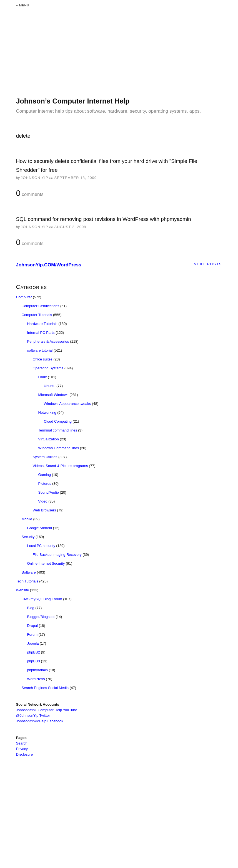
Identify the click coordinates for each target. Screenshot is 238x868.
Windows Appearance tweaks (67, 404)
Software (29, 572)
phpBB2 (34, 652)
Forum (32, 634)
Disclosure (25, 754)
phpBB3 (34, 661)
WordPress (36, 679)
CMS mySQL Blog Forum (42, 599)
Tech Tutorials (27, 581)
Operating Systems (48, 368)
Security (28, 537)
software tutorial (40, 350)
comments (30, 193)
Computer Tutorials (37, 315)
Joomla (33, 643)
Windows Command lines (59, 448)
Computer (24, 297)
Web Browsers (44, 510)
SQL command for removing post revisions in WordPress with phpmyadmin (104, 219)
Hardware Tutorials (42, 324)
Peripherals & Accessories (48, 341)
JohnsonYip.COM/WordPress (49, 265)
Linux (43, 377)
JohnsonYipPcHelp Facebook (40, 721)
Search (22, 743)
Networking (47, 412)
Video (43, 501)
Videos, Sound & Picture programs (60, 466)
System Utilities (45, 457)
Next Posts (208, 264)
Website (23, 590)
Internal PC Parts (41, 333)
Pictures (45, 484)
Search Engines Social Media (45, 688)
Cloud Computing (58, 421)
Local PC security (41, 546)
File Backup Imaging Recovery (57, 555)
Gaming (45, 475)
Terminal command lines (58, 430)
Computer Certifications (41, 306)
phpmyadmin (37, 670)
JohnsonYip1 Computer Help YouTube (47, 710)
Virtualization (49, 439)
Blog (31, 608)
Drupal (32, 626)
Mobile (27, 519)
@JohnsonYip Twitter (33, 716)
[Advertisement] (119, 58)
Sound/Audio (49, 492)
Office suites (43, 359)
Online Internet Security (46, 563)
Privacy (22, 749)
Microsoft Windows (53, 395)
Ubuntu (50, 386)
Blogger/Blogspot (41, 617)
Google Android (40, 528)
